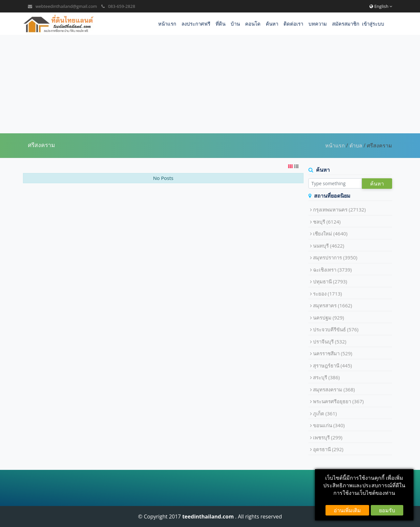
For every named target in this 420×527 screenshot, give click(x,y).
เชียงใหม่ (330, 233)
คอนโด (253, 24)
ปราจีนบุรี (330, 341)
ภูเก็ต (325, 413)
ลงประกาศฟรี (196, 24)
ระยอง (327, 294)
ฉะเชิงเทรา (332, 270)
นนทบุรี (329, 246)
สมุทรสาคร (333, 305)
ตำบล (356, 145)
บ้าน (235, 24)
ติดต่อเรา (293, 24)
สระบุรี (326, 377)
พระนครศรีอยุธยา (338, 401)
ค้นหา (272, 24)
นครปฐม (329, 318)
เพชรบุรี (328, 437)
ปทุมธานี (330, 281)
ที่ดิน (220, 24)
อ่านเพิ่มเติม (347, 510)
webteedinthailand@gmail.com (66, 6)
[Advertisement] (210, 84)
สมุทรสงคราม (334, 389)
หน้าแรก (167, 24)
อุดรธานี (328, 449)
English (381, 6)
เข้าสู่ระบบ (373, 24)
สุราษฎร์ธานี (333, 365)
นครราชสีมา (333, 353)
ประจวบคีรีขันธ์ (336, 329)
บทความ (318, 24)
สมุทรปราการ (335, 257)
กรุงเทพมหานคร (339, 209)
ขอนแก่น (329, 425)
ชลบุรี (327, 222)
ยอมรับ (387, 510)
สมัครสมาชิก (346, 24)
